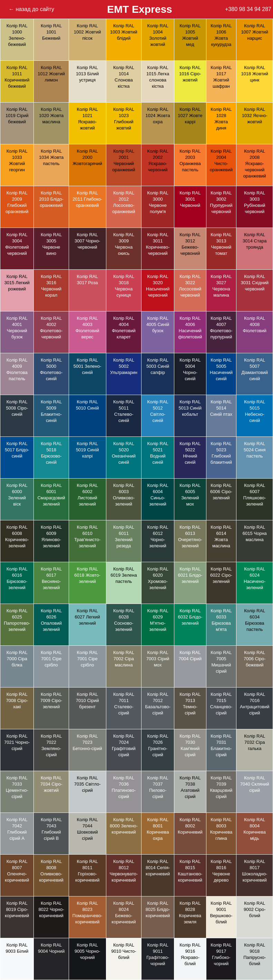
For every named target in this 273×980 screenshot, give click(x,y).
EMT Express (139, 9)
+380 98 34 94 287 (248, 9)
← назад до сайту (31, 9)
